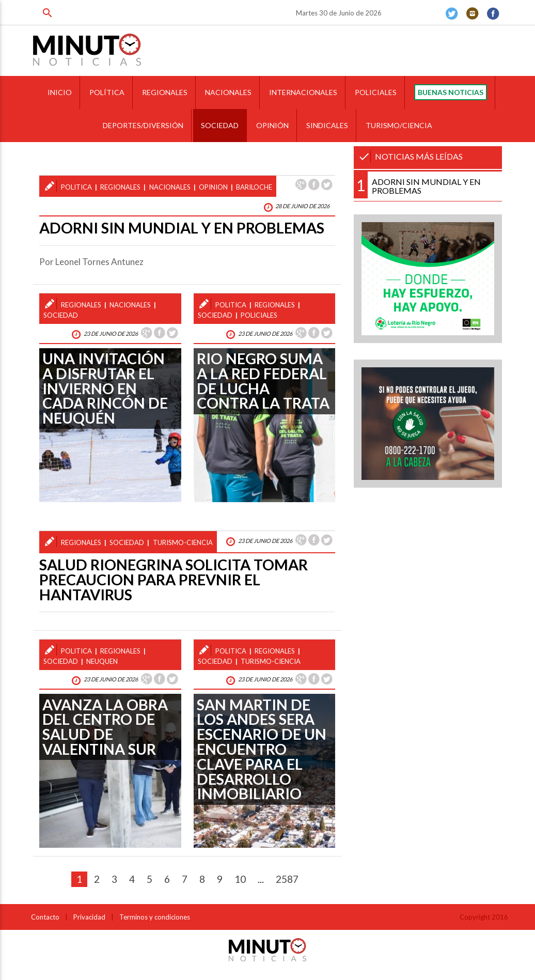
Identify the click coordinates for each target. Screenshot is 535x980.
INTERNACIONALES (303, 92)
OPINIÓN (272, 125)
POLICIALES (376, 92)
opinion (213, 187)
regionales (120, 187)
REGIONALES (165, 92)
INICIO (60, 92)
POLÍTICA (107, 92)
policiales (259, 315)
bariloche (254, 187)
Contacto (45, 917)
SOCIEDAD (220, 125)
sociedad (61, 315)
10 (240, 879)
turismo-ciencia (183, 542)
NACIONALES (228, 92)
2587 (287, 879)
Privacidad (89, 917)
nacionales (170, 187)
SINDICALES (327, 125)
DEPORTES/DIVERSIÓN (143, 125)
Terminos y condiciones (155, 917)
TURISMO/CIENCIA (399, 125)
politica (76, 187)
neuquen (102, 661)
